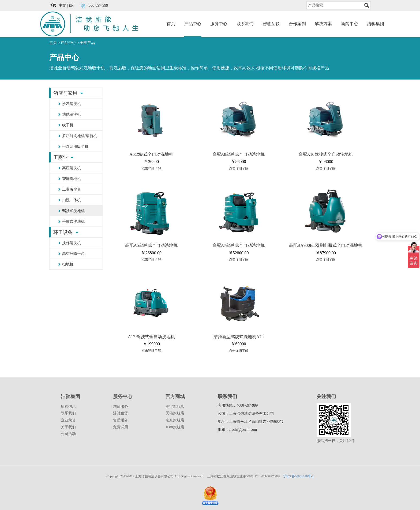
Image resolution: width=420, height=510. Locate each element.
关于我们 (68, 427)
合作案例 (297, 24)
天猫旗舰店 (175, 413)
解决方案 (323, 24)
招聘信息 (68, 407)
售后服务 (121, 420)
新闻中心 (350, 24)
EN (71, 5)
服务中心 (219, 24)
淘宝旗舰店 (175, 407)
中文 (62, 5)
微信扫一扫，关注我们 (335, 441)
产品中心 (193, 24)
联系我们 (245, 24)
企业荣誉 (68, 420)
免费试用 (121, 427)
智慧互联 (271, 24)
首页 (171, 24)
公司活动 (68, 434)
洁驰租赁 (121, 413)
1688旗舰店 (175, 427)
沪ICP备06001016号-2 (299, 476)
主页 (53, 43)
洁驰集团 (376, 24)
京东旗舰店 (175, 420)
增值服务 (121, 407)
